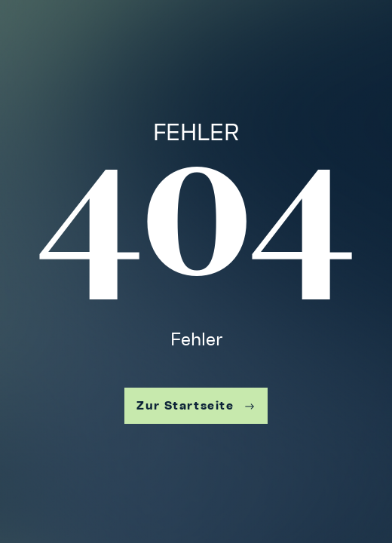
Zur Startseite (196, 405)
